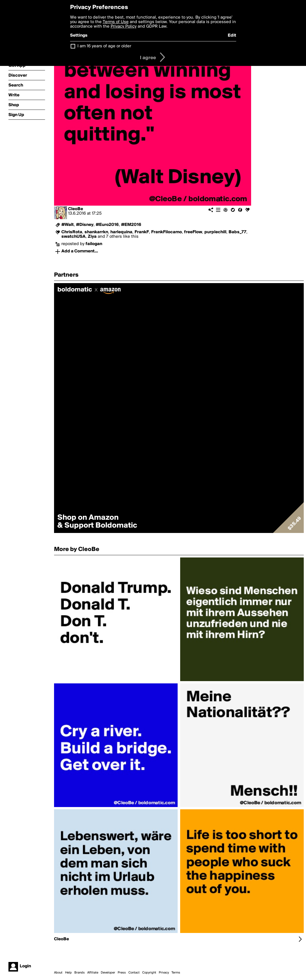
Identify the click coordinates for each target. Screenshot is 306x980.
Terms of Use (116, 22)
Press (122, 973)
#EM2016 (131, 225)
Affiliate (93, 973)
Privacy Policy (124, 26)
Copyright (149, 973)
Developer (108, 973)
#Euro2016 (107, 225)
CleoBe (76, 209)
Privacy (164, 973)
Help (68, 973)
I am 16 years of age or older (104, 46)
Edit (232, 35)
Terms (176, 973)
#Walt (68, 225)
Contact (134, 973)
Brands (80, 973)
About (58, 973)
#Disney (85, 225)
